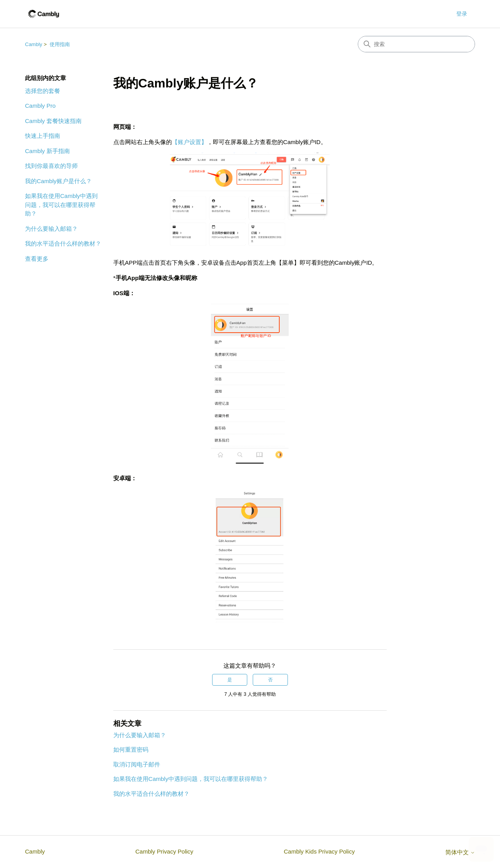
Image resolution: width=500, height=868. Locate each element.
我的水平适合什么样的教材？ (63, 243)
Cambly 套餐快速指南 (53, 121)
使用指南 (60, 44)
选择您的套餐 (43, 91)
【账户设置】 (189, 142)
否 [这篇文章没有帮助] (270, 680)
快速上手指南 (43, 136)
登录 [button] (462, 14)
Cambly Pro (40, 106)
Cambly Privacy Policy (164, 851)
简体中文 (460, 852)
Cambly (34, 44)
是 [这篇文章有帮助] (230, 680)
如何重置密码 (131, 749)
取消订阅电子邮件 (137, 764)
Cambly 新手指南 (47, 151)
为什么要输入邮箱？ (51, 229)
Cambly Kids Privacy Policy (319, 851)
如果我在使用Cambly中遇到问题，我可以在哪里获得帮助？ (61, 205)
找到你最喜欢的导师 (51, 166)
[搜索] (416, 44)
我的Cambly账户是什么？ (58, 181)
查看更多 (37, 259)
